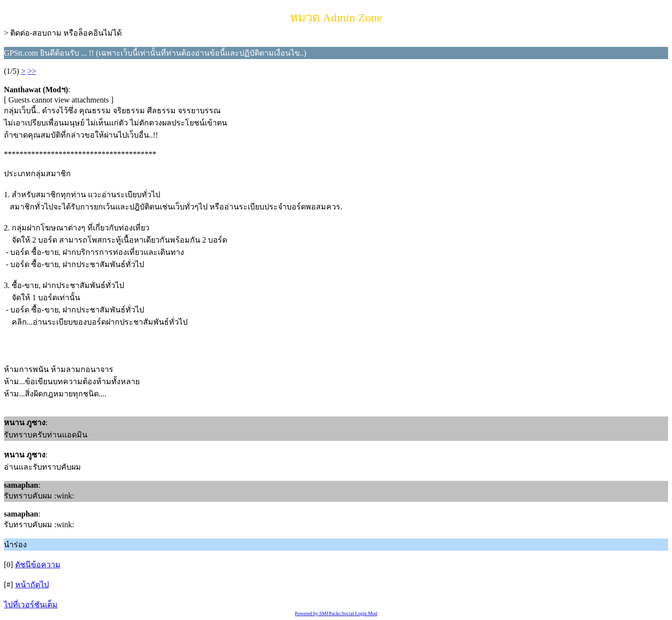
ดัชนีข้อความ (38, 565)
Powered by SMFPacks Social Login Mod (336, 613)
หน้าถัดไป (32, 585)
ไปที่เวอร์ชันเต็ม (31, 605)
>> (32, 71)
